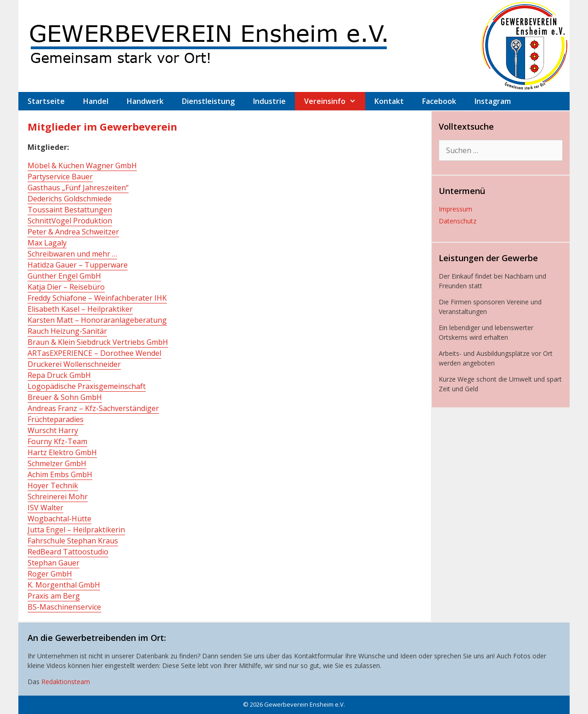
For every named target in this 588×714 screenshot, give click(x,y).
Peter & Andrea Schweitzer (73, 232)
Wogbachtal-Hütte (59, 519)
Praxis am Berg (54, 596)
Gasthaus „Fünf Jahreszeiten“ (78, 188)
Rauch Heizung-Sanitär (67, 331)
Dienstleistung (208, 101)
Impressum (455, 209)
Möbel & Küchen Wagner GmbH (82, 166)
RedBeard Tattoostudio (68, 552)
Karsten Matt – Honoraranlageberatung (97, 320)
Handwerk (145, 101)
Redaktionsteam (66, 682)
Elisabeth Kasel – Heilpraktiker (80, 309)
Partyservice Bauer (60, 177)
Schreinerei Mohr (58, 497)
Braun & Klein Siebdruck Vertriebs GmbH (98, 342)
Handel (96, 101)
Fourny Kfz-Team (57, 441)
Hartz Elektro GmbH (62, 452)
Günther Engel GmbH (64, 276)
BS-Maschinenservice (64, 607)
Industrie (269, 101)
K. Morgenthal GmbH (64, 585)
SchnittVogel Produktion (70, 221)
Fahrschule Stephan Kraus (73, 541)
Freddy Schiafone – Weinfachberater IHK (97, 298)
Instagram (493, 101)
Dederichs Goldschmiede (70, 199)
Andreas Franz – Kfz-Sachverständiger (93, 408)
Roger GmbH (50, 574)
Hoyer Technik (53, 486)
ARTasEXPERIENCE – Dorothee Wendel (94, 353)
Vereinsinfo (335, 101)
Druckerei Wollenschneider (74, 364)
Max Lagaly (47, 243)
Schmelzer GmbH (57, 463)
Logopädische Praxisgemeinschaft (87, 386)
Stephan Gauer (54, 563)
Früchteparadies (56, 419)
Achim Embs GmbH (60, 474)
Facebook (439, 101)
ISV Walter (45, 508)
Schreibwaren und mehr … (72, 254)
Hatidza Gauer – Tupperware (78, 265)
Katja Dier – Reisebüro (66, 287)
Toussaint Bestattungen (70, 210)
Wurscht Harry (53, 430)
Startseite (46, 101)
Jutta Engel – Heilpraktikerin (76, 530)
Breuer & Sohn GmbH (65, 397)
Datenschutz (458, 221)
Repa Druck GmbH (59, 375)
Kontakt (389, 101)
